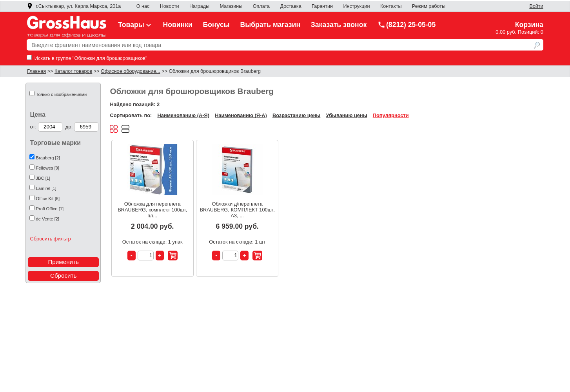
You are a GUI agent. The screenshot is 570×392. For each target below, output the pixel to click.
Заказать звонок (339, 25)
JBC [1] (43, 178)
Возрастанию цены (296, 115)
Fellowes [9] (47, 168)
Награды (199, 6)
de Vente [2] (47, 219)
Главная (36, 71)
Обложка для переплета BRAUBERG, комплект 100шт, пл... (152, 210)
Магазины (231, 6)
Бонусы (216, 25)
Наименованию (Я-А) (241, 115)
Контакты (391, 6)
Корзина (529, 25)
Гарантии (322, 6)
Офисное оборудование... (131, 71)
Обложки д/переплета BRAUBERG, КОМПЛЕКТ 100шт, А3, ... (237, 210)
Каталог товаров (73, 71)
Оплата (261, 6)
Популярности (391, 115)
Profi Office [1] (50, 209)
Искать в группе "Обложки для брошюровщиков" (87, 58)
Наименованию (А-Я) (183, 115)
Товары (135, 25)
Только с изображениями (61, 94)
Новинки (177, 25)
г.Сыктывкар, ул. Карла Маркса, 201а (74, 6)
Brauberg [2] (48, 158)
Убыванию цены (347, 115)
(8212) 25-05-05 (407, 25)
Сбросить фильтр (50, 239)
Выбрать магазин (270, 25)
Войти (536, 6)
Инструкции (356, 6)
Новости (170, 6)
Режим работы (429, 6)
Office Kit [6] (48, 199)
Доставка (290, 6)
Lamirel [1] (46, 188)
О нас (143, 6)
